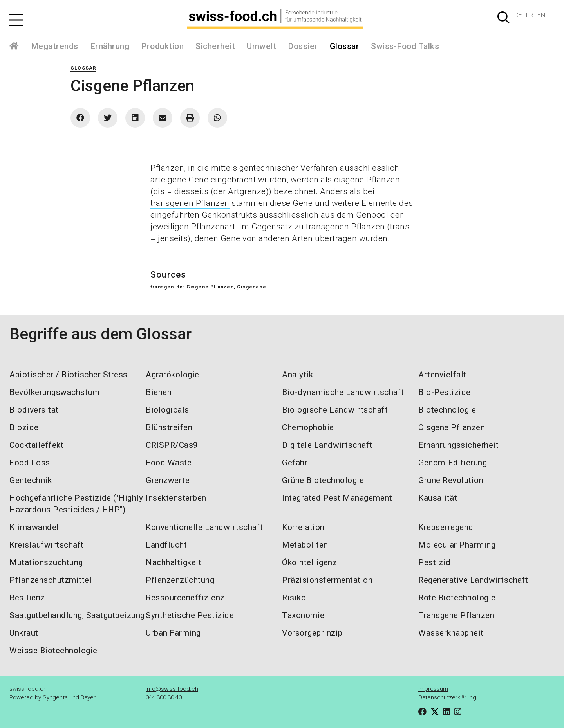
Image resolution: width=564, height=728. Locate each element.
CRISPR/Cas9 (172, 445)
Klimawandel (34, 527)
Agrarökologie (173, 375)
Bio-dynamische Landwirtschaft (343, 392)
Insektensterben (176, 498)
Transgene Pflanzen (456, 615)
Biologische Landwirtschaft (335, 410)
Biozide (24, 427)
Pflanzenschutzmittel (51, 580)
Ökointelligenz (309, 562)
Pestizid (434, 562)
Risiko (294, 598)
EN (541, 15)
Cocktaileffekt (36, 445)
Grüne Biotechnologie (323, 480)
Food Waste (169, 463)
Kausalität (438, 498)
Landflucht (166, 545)
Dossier (303, 46)
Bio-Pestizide (445, 392)
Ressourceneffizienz (185, 598)
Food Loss (30, 463)
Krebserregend (446, 527)
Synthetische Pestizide (190, 615)
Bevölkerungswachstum (54, 392)
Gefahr (295, 463)
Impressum (433, 689)
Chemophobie (308, 427)
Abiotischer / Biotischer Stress (69, 375)
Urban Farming (173, 633)
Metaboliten (305, 545)
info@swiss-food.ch (172, 689)
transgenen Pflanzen (190, 203)
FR (530, 15)
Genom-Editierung (453, 463)
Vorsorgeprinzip (312, 633)
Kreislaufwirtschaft (47, 545)
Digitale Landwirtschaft (327, 445)
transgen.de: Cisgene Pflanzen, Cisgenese (208, 287)
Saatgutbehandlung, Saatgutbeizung (77, 615)
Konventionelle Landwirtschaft (204, 527)
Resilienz (27, 598)
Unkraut (24, 633)
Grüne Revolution (451, 480)
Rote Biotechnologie (457, 598)
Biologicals (167, 410)
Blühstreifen (169, 427)
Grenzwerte (168, 480)
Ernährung (110, 46)
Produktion (162, 46)
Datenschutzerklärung (447, 697)
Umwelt (261, 46)
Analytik (297, 375)
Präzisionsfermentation (327, 580)
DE (518, 15)
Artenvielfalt (442, 375)
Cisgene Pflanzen (452, 427)
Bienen (159, 392)
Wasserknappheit (451, 633)
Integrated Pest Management (337, 498)
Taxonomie (303, 615)
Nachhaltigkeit (174, 562)
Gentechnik (31, 480)
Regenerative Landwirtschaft (473, 580)
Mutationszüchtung (46, 562)
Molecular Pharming (457, 545)
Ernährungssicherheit (458, 445)
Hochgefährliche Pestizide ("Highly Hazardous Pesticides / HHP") (76, 504)
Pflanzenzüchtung (180, 580)
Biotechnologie (447, 410)
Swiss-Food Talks (405, 46)
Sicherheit (215, 46)
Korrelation (303, 527)
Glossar (345, 46)
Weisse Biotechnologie (53, 651)
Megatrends (55, 46)
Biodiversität (34, 410)
